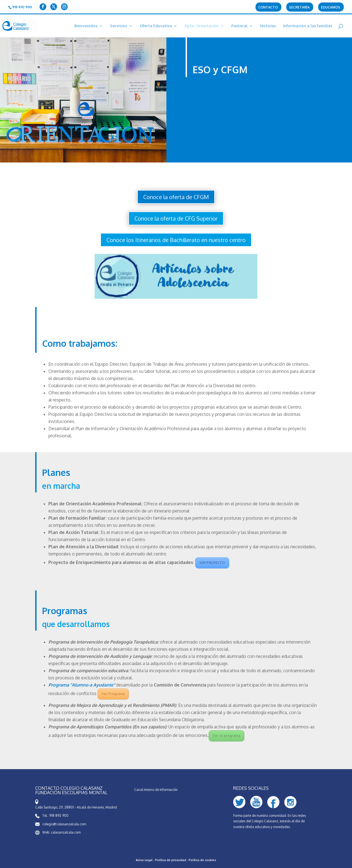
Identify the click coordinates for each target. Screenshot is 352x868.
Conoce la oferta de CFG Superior (176, 218)
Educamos (331, 8)
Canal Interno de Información (156, 790)
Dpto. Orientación (202, 26)
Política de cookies (202, 860)
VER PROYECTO (212, 563)
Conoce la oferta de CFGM (176, 197)
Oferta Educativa (156, 26)
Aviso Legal (144, 860)
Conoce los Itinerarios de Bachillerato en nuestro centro (176, 240)
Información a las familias (308, 26)
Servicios (119, 26)
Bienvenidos (86, 26)
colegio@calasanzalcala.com (64, 824)
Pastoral (239, 26)
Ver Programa (113, 694)
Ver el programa (226, 736)
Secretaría (299, 8)
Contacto (268, 8)
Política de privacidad (171, 860)
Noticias (268, 26)
